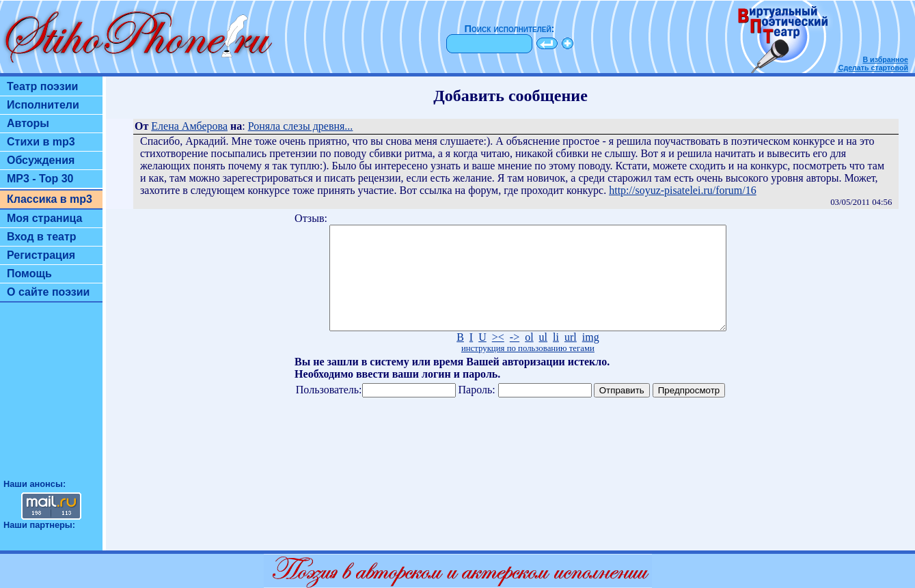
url (571, 358)
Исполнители (43, 105)
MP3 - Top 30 (40, 179)
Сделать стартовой (873, 68)
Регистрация (41, 255)
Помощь (29, 274)
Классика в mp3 (50, 199)
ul (543, 358)
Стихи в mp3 (41, 142)
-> (515, 358)
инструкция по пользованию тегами (528, 369)
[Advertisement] (51, 397)
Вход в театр (42, 237)
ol (529, 358)
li (556, 358)
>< (498, 358)
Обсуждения (41, 160)
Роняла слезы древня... (301, 126)
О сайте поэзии (48, 292)
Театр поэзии (42, 86)
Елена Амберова (189, 126)
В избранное (885, 59)
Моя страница (45, 218)
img (591, 358)
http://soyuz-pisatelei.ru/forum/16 (683, 190)
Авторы (28, 123)
